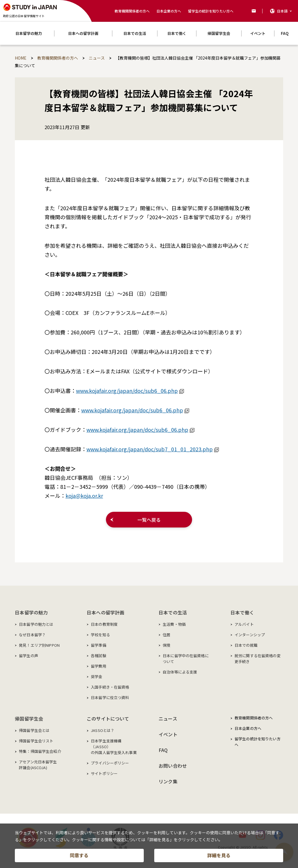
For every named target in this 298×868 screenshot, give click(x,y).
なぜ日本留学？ (32, 635)
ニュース (168, 719)
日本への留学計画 (105, 612)
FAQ (163, 750)
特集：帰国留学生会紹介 (40, 751)
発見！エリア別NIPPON (39, 645)
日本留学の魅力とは (36, 624)
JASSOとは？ (103, 730)
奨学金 (96, 677)
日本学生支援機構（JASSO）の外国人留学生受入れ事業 (114, 747)
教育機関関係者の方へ (132, 11)
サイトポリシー (104, 773)
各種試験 (99, 656)
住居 (166, 635)
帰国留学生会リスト (36, 741)
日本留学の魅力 (31, 612)
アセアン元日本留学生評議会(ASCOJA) (38, 765)
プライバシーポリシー (110, 763)
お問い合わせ (173, 766)
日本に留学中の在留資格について (186, 658)
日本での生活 (173, 612)
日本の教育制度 (104, 624)
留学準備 (99, 645)
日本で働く (242, 612)
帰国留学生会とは (34, 730)
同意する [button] (79, 855)
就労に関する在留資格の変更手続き (258, 658)
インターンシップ (250, 635)
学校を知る (100, 635)
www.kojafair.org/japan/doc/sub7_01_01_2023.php (153, 449)
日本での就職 (246, 645)
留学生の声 (29, 656)
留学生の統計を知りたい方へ (211, 11)
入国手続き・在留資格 (110, 687)
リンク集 (168, 781)
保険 (166, 645)
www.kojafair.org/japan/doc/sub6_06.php (130, 391)
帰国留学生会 (29, 719)
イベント (168, 734)
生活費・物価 (174, 624)
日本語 (282, 11)
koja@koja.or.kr (84, 496)
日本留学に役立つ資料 (110, 697)
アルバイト (244, 624)
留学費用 (99, 666)
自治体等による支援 (180, 672)
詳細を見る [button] (219, 855)
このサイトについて (108, 719)
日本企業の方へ (169, 11)
